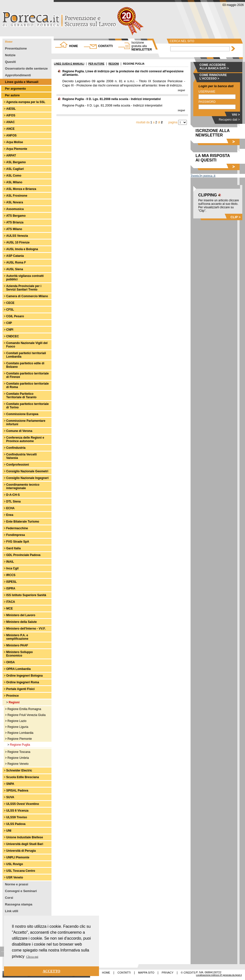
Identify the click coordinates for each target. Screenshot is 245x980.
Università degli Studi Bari (25, 844)
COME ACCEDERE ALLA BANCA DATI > (214, 67)
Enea (10, 515)
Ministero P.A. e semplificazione (17, 637)
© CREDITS (188, 973)
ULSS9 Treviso (17, 817)
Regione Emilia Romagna (24, 709)
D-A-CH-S (13, 495)
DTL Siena (13, 502)
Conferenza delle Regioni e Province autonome (25, 439)
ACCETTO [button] (52, 971)
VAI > (236, 115)
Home (9, 42)
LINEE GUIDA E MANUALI (69, 64)
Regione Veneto (18, 764)
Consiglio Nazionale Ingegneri (27, 478)
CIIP (9, 323)
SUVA (10, 797)
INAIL (10, 562)
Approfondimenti (18, 75)
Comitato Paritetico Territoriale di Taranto (21, 396)
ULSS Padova (16, 824)
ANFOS (11, 135)
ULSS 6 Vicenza (17, 811)
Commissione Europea (22, 414)
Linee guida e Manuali (22, 82)
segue (181, 90)
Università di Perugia (21, 851)
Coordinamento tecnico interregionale (23, 486)
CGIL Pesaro (15, 316)
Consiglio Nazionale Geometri (27, 471)
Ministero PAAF (17, 645)
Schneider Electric (19, 770)
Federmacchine (17, 528)
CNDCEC (12, 336)
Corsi (9, 898)
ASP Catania (15, 256)
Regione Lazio (17, 721)
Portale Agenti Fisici (20, 689)
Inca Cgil (12, 568)
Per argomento (15, 89)
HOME (73, 46)
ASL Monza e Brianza (21, 189)
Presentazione (16, 48)
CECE (10, 303)
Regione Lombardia (20, 733)
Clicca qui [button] (32, 957)
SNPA (10, 784)
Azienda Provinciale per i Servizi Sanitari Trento (24, 288)
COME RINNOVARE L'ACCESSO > (213, 77)
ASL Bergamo (16, 162)
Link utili (12, 911)
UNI (9, 831)
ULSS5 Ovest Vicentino (23, 804)
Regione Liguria (18, 727)
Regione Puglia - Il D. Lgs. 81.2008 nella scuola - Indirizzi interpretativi (111, 99)
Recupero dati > (229, 120)
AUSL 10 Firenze (18, 242)
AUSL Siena (15, 269)
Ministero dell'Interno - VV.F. (26, 629)
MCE (10, 609)
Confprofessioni (18, 465)
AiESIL (11, 109)
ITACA (11, 602)
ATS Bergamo (16, 216)
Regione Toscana (19, 752)
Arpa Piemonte (17, 149)
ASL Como (14, 176)
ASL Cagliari (15, 169)
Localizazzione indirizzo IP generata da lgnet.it (219, 975)
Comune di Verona (19, 431)
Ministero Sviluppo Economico (19, 654)
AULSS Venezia (17, 236)
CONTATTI (105, 46)
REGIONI (114, 64)
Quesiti (10, 62)
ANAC (11, 122)
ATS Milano (14, 229)
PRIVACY (167, 973)
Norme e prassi (17, 884)
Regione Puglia (20, 745)
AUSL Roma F (16, 263)
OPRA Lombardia (18, 669)
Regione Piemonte (20, 739)
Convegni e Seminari (21, 891)
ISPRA (11, 588)
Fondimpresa (15, 535)
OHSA (11, 662)
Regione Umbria (18, 758)
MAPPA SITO (146, 973)
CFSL (10, 310)
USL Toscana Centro (21, 871)
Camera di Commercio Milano (27, 296)
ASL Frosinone (17, 196)
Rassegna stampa (19, 904)
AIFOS (11, 115)
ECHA (10, 508)
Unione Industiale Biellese (25, 837)
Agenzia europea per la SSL (26, 102)
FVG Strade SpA (18, 542)
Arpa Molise (15, 142)
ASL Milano (14, 182)
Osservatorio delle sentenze (26, 68)
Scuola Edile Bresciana (23, 777)
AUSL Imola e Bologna (22, 249)
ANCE (10, 129)
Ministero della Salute (21, 622)
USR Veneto (15, 877)
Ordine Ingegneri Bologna (24, 676)
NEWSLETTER (142, 46)
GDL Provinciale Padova (23, 555)
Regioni (14, 702)
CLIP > (235, 217)
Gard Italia (13, 548)
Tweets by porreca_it (203, 176)
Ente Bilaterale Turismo (23, 522)
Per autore (12, 95)
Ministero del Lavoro (21, 615)
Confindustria (16, 448)
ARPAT (11, 156)
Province (12, 696)
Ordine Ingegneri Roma (23, 682)
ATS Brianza (15, 222)
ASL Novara (15, 202)
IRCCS (11, 575)
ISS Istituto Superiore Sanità (26, 595)
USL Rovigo (15, 864)
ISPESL (12, 582)
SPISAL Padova (17, 791)
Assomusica (15, 209)
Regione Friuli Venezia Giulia (26, 715)
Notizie (10, 55)
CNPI (10, 330)
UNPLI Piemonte (18, 857)
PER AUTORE (96, 64)
